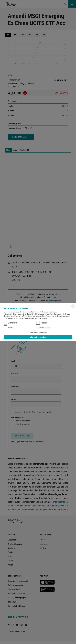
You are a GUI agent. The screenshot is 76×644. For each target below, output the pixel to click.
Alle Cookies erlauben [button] (38, 337)
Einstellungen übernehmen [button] (38, 332)
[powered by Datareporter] (73, 308)
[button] (43, 327)
